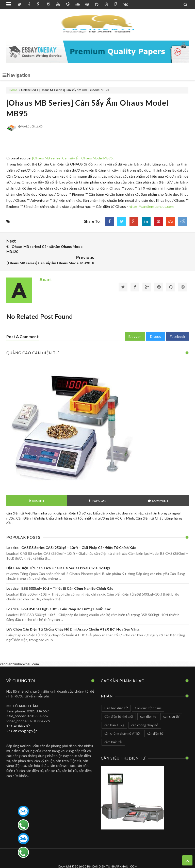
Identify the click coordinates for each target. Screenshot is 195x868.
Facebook (177, 325)
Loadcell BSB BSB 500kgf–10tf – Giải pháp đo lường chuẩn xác (59, 597)
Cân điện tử (20, 714)
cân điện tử (155, 722)
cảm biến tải (113, 730)
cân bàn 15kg (114, 713)
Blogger (135, 325)
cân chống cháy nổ (145, 713)
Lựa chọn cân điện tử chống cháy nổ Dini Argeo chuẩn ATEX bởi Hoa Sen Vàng (73, 617)
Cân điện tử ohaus (148, 696)
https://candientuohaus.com (151, 206)
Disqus (156, 325)
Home (13, 90)
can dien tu (148, 705)
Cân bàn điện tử (116, 696)
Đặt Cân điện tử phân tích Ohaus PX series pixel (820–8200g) (58, 556)
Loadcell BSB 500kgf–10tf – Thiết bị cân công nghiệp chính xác (60, 576)
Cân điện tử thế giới (119, 705)
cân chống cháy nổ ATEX (122, 722)
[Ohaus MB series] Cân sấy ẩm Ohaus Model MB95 (72, 158)
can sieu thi (171, 705)
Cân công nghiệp (24, 719)
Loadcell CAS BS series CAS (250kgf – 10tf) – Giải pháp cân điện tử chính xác (71, 536)
